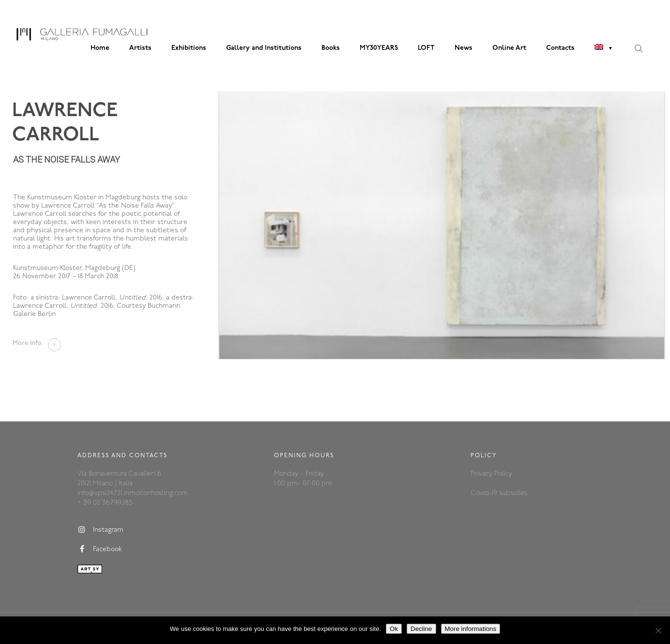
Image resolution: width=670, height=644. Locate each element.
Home (100, 48)
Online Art (509, 48)
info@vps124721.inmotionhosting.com (133, 493)
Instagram (100, 530)
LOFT (426, 48)
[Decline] (658, 630)
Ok (394, 629)
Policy (503, 474)
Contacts (560, 48)
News (464, 48)
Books (331, 48)
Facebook (100, 549)
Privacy (482, 474)
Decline (421, 629)
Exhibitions (189, 48)
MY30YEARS (379, 48)
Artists (140, 48)
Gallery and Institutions (264, 48)
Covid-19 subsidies (499, 493)
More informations (471, 629)
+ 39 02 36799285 (105, 503)
